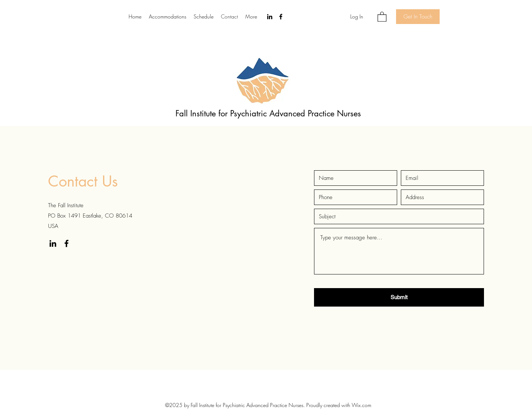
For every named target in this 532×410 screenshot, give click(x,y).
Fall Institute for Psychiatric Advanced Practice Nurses (268, 113)
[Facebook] (281, 17)
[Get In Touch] (418, 17)
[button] (382, 16)
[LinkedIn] (270, 17)
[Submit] (399, 297)
